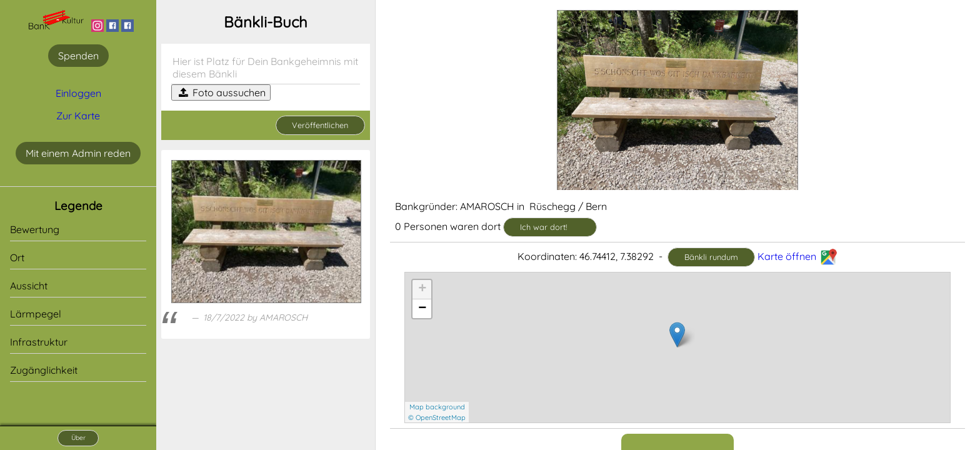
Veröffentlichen (320, 125)
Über (78, 438)
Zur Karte (78, 116)
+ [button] (422, 289)
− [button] (422, 309)
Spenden (78, 56)
